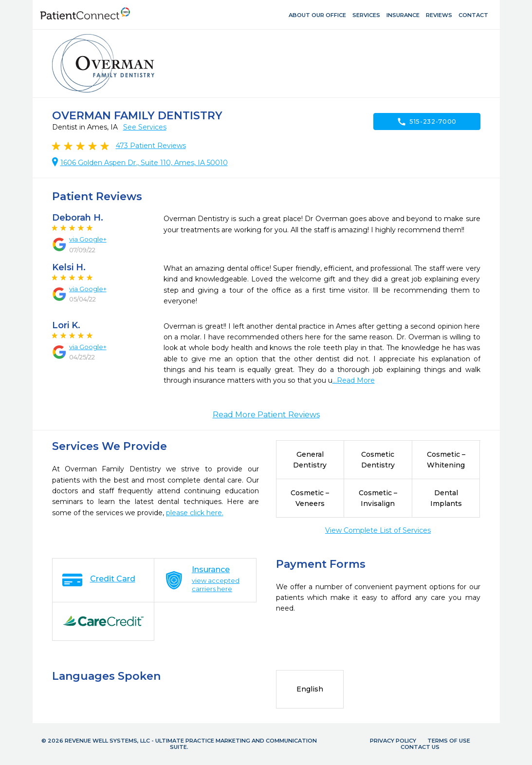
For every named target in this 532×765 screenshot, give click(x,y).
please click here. (195, 513)
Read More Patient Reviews (266, 415)
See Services (145, 127)
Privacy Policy (393, 741)
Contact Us (420, 747)
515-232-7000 (427, 122)
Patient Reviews (151, 146)
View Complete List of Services (378, 530)
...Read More (354, 380)
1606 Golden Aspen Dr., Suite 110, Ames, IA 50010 (144, 163)
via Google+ (88, 239)
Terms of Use (449, 741)
